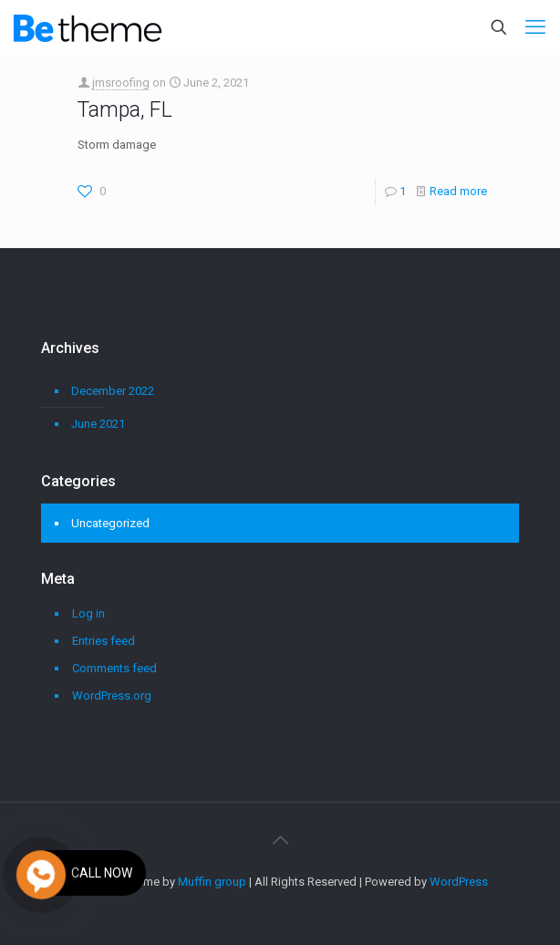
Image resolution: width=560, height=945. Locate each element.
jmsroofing (121, 83)
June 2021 (98, 424)
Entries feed (104, 641)
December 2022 (113, 391)
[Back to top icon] (280, 840)
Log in (88, 613)
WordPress (459, 882)
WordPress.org (112, 696)
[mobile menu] (535, 27)
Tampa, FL (125, 110)
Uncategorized (110, 523)
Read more (458, 191)
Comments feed (114, 668)
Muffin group (212, 882)
